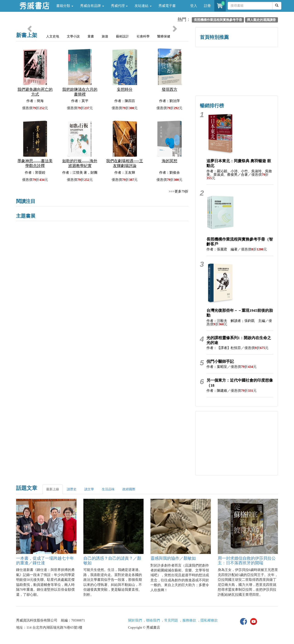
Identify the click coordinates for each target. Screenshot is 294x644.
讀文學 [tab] (89, 489)
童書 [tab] (91, 36)
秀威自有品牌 (92, 6)
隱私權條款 (209, 620)
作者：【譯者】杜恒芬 (224, 348)
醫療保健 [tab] (164, 36)
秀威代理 (119, 6)
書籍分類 (65, 6)
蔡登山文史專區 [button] (216, 81)
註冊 (207, 6)
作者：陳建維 (217, 391)
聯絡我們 (153, 620)
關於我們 (135, 620)
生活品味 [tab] (108, 489)
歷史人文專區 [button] (216, 61)
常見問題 (171, 620)
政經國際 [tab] (129, 489)
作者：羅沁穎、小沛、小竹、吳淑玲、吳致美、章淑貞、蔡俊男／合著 (239, 173)
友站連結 (143, 6)
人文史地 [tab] (53, 36)
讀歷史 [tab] (72, 489)
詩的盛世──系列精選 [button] (257, 61)
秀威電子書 (167, 6)
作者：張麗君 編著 (222, 249)
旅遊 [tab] (105, 36)
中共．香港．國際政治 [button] (257, 81)
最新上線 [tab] (53, 489)
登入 (194, 6)
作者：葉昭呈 (217, 367)
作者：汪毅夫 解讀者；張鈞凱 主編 (236, 321)
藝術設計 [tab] (122, 36)
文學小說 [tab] (73, 36)
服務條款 (189, 620)
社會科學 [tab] (143, 36)
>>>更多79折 (179, 191)
